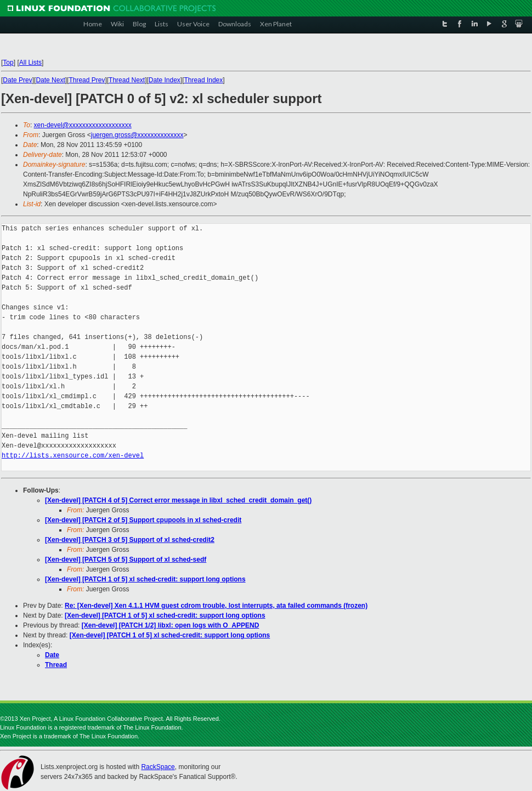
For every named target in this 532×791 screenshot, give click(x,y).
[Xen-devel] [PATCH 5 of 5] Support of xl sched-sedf (126, 560)
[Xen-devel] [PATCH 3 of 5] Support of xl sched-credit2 (130, 540)
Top (8, 63)
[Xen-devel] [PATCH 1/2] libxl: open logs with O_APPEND (171, 625)
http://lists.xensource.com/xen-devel (73, 456)
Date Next (50, 80)
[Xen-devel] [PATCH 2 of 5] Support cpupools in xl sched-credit (143, 520)
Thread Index (204, 80)
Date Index (165, 80)
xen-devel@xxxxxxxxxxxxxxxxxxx (83, 125)
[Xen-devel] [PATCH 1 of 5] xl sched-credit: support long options (145, 579)
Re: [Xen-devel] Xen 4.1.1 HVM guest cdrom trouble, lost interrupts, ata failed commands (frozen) (216, 606)
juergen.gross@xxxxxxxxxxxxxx (137, 135)
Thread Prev (87, 80)
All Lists (30, 63)
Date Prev (17, 80)
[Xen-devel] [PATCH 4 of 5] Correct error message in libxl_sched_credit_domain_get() (178, 500)
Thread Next (127, 80)
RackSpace (158, 767)
